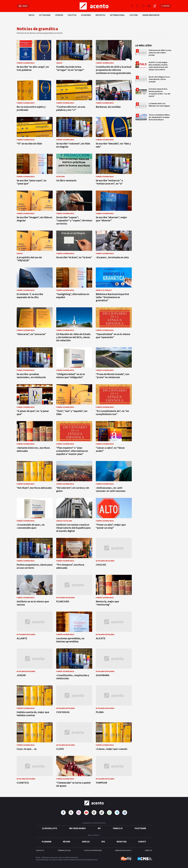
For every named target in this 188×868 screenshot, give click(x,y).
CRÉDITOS (148, 851)
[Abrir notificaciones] (155, 6)
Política (72, 15)
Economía (86, 15)
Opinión (59, 15)
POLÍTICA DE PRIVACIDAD (93, 851)
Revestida (122, 842)
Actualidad (45, 15)
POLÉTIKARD (140, 828)
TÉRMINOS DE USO (64, 851)
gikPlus (86, 842)
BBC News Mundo (78, 828)
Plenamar (47, 842)
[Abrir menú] (23, 6)
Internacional (117, 15)
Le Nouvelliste (50, 828)
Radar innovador (151, 15)
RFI (99, 828)
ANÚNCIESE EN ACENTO (123, 851)
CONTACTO (40, 851)
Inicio (32, 15)
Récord (67, 842)
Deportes (100, 15)
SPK (103, 842)
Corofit (142, 842)
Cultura (134, 15)
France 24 (118, 828)
